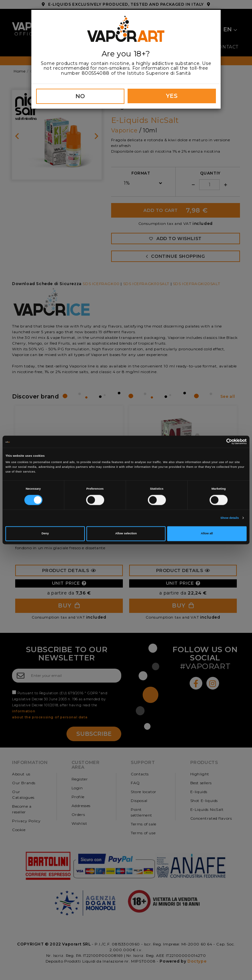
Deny (45, 534)
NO (80, 96)
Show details (230, 518)
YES (172, 96)
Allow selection (126, 534)
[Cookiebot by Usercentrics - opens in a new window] (219, 442)
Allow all (207, 534)
